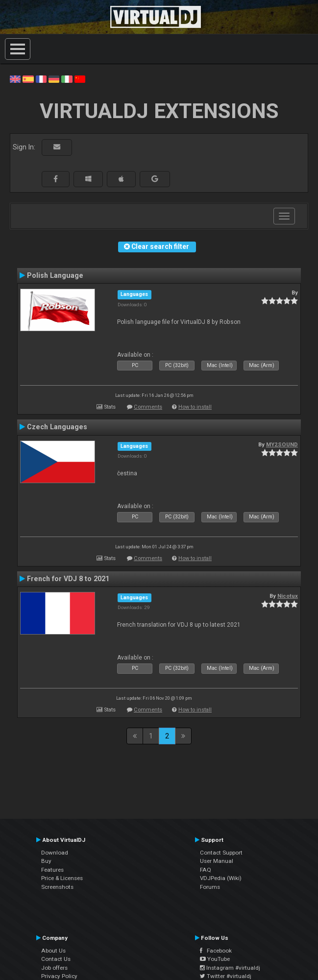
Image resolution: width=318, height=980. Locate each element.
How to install (195, 407)
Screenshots (57, 887)
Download (55, 853)
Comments (148, 407)
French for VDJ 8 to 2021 (68, 579)
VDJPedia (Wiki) (221, 878)
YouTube (215, 959)
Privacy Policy (59, 976)
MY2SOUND (282, 444)
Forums (210, 887)
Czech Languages (57, 427)
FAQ (206, 870)
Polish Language (55, 275)
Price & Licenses (62, 878)
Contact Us (56, 959)
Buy (46, 861)
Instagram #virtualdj (230, 968)
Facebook (216, 951)
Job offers (54, 968)
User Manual (217, 861)
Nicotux (288, 596)
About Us (53, 951)
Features (52, 870)
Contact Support (221, 853)
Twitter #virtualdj (226, 976)
